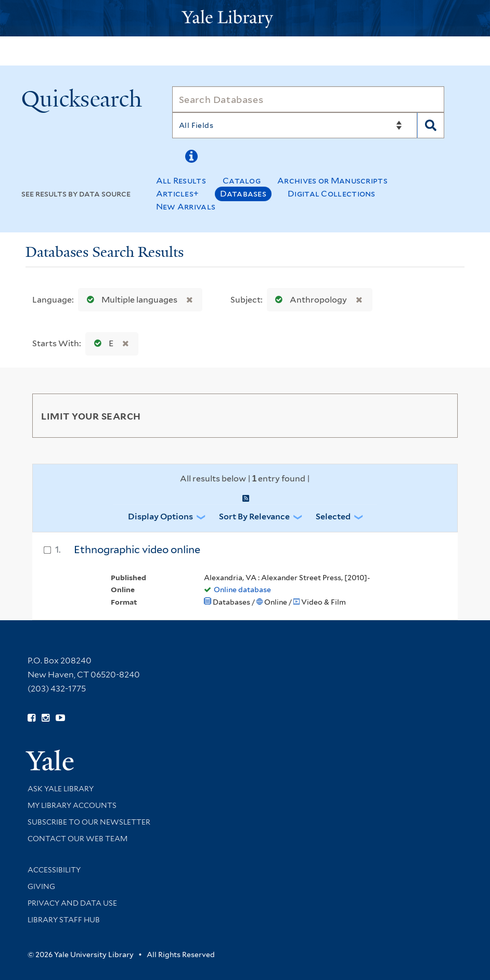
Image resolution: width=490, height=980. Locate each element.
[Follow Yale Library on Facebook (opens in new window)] (31, 718)
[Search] (308, 99)
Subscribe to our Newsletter (89, 822)
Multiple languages (130, 300)
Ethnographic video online (137, 550)
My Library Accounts (72, 805)
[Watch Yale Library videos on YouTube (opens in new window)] (60, 718)
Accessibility (54, 870)
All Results (181, 181)
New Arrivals (186, 207)
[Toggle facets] (437, 415)
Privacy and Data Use (72, 903)
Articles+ (178, 194)
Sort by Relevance (254, 517)
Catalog (242, 181)
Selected (333, 517)
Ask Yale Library (61, 789)
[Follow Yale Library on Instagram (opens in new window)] (46, 718)
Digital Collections (332, 194)
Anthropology (309, 300)
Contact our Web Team (78, 839)
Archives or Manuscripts (332, 181)
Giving (41, 886)
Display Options (160, 517)
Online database (242, 590)
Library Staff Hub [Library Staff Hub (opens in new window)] (64, 920)
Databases (243, 194)
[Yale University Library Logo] (245, 18)
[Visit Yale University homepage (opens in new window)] (50, 757)
